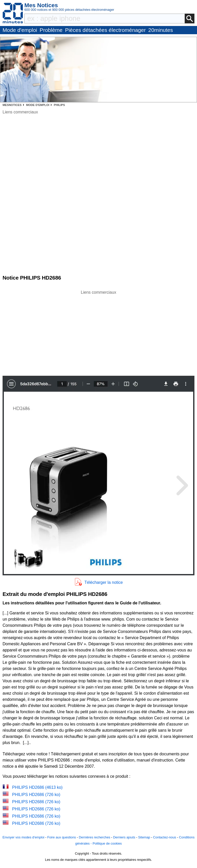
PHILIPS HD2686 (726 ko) (36, 795)
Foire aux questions (62, 837)
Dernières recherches (94, 837)
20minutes (161, 30)
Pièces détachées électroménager (105, 30)
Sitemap (144, 837)
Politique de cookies (107, 843)
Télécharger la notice (104, 582)
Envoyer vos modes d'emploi (23, 837)
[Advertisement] (98, 332)
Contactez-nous (165, 837)
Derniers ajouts (124, 837)
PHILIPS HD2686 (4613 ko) (37, 787)
